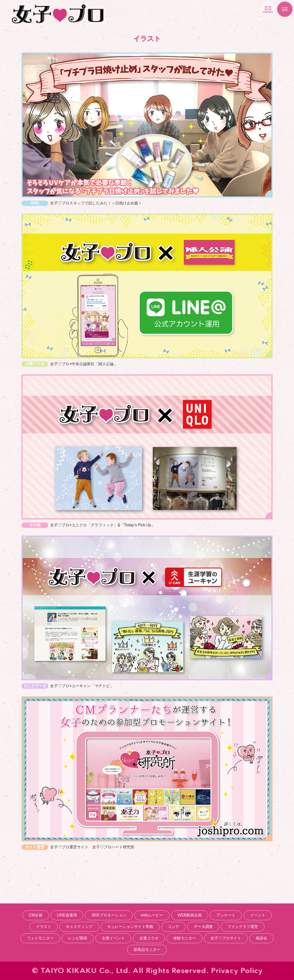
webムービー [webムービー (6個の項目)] (152, 915)
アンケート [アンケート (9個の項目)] (226, 915)
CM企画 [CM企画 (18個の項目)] (36, 915)
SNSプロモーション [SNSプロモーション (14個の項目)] (109, 915)
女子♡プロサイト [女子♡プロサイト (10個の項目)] (226, 938)
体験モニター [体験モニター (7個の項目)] (185, 938)
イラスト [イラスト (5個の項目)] (44, 927)
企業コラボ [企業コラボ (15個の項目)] (149, 938)
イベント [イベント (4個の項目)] (258, 915)
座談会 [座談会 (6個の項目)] (261, 938)
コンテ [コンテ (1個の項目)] (173, 927)
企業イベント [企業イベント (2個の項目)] (113, 938)
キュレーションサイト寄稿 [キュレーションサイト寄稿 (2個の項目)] (130, 927)
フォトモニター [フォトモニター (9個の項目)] (40, 938)
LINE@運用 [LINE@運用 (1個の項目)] (67, 915)
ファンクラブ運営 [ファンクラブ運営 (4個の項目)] (243, 927)
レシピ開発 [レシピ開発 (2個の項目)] (78, 938)
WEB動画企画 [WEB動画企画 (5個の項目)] (190, 915)
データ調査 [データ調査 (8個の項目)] (203, 927)
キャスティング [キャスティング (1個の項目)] (79, 927)
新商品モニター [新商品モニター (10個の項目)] (147, 950)
